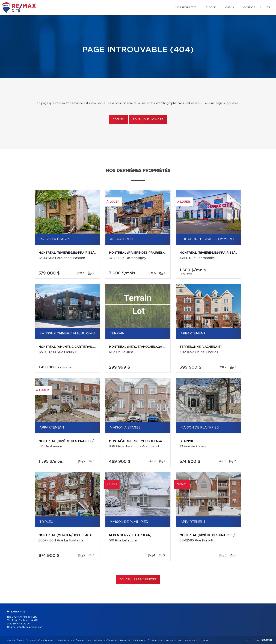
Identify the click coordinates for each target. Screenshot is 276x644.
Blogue (211, 7)
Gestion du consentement (194, 640)
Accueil (119, 120)
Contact (249, 7)
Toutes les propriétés (138, 580)
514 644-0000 (21, 624)
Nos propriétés (186, 7)
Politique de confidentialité (133, 640)
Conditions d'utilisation (164, 640)
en (268, 7)
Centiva (266, 640)
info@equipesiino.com (30, 627)
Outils (229, 7)
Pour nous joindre (148, 120)
